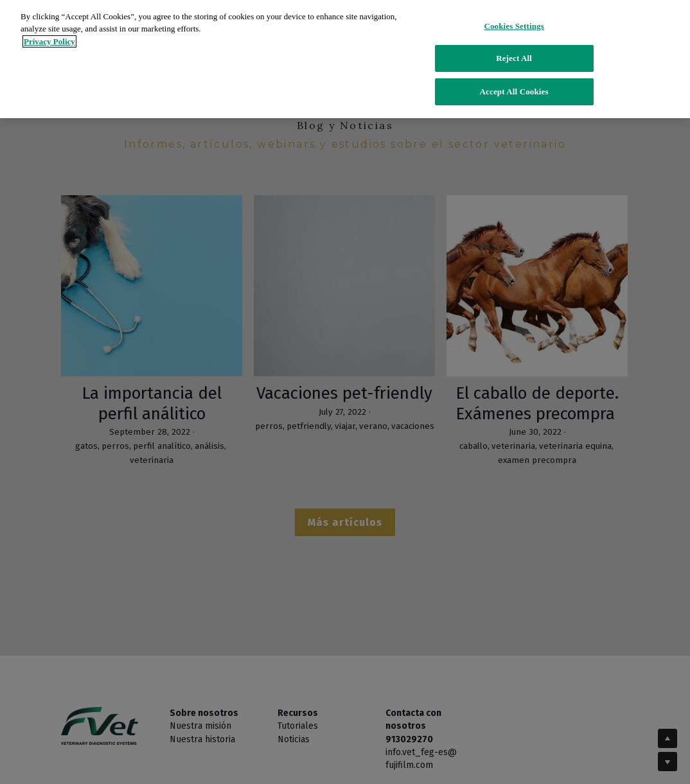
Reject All (514, 48)
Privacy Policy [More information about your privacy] (49, 31)
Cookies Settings (514, 16)
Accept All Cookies (514, 81)
